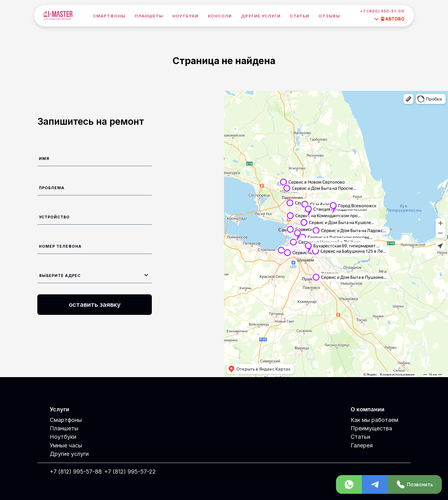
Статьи (300, 16)
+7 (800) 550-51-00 (382, 11)
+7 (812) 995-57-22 (130, 472)
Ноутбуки (185, 16)
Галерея (362, 445)
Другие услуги (261, 16)
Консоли (220, 16)
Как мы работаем (374, 420)
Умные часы (66, 445)
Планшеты (149, 16)
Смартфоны (109, 16)
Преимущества (371, 428)
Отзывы (329, 16)
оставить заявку (95, 305)
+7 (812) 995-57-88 (76, 472)
